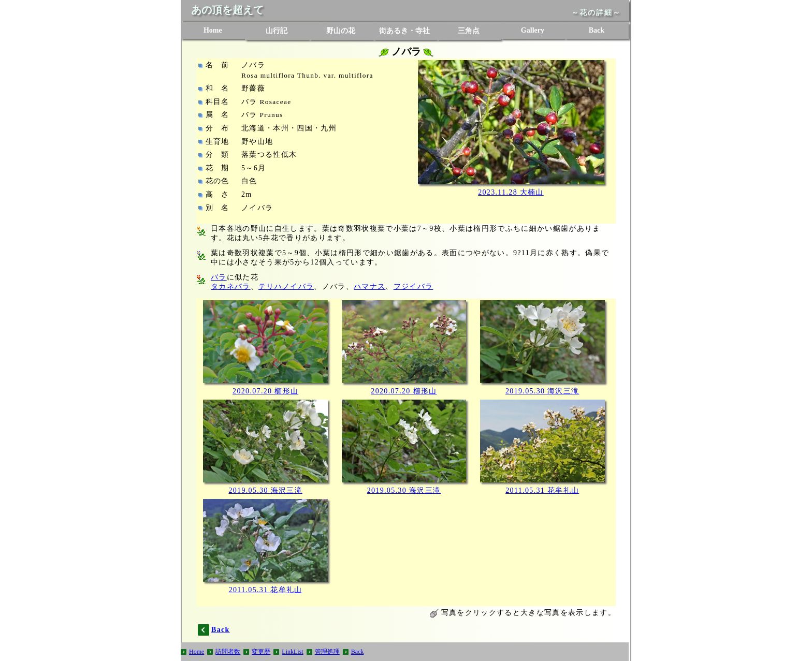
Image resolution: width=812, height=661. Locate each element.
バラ (219, 277)
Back (597, 30)
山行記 (277, 31)
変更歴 (261, 652)
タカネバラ (231, 287)
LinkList (292, 652)
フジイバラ (414, 287)
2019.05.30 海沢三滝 (542, 391)
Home (213, 30)
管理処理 (327, 652)
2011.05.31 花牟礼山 (542, 490)
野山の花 (341, 31)
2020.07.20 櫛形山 (265, 391)
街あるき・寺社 (404, 31)
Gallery (533, 30)
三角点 (469, 31)
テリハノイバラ (286, 287)
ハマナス (369, 287)
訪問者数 (228, 652)
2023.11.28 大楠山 (511, 192)
